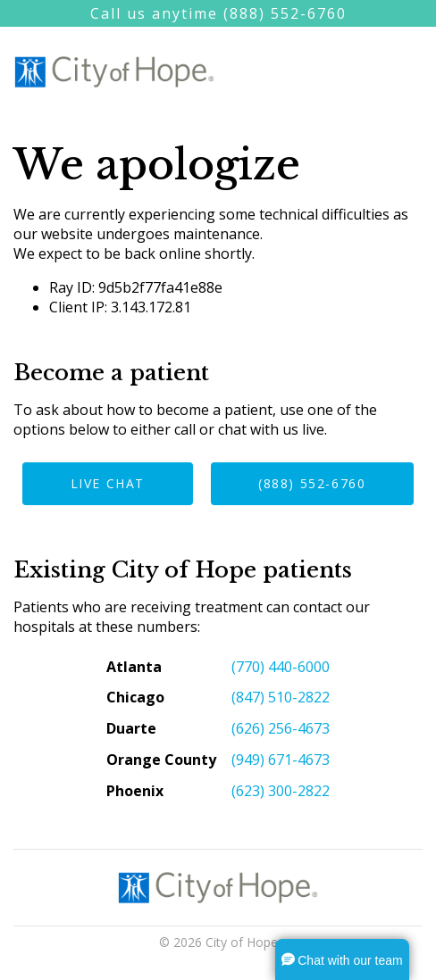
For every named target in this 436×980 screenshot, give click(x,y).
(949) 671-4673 (281, 760)
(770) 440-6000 (281, 667)
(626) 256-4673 (281, 728)
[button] (342, 959)
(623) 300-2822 (281, 791)
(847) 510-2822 (281, 697)
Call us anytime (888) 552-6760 (218, 13)
